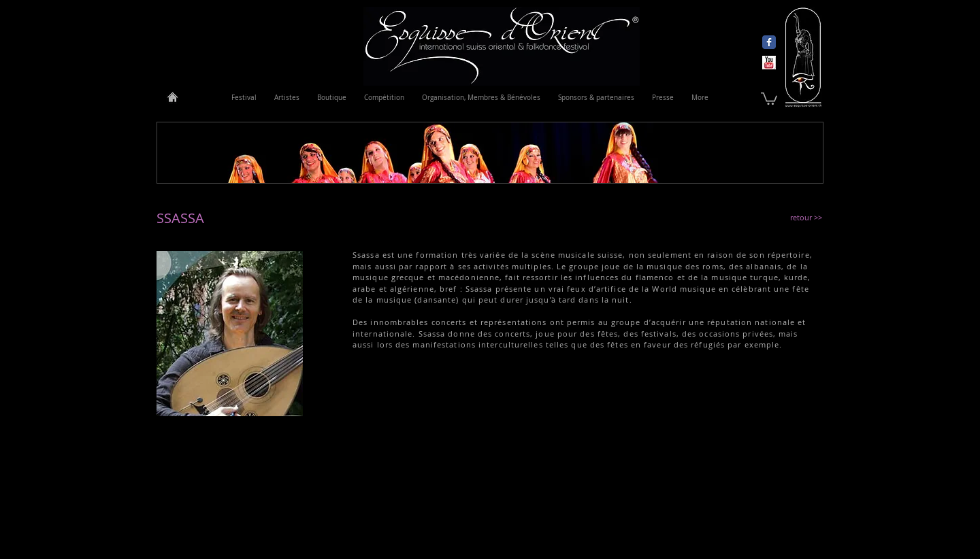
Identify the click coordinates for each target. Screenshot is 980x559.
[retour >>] (807, 217)
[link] (769, 98)
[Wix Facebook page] (769, 42)
